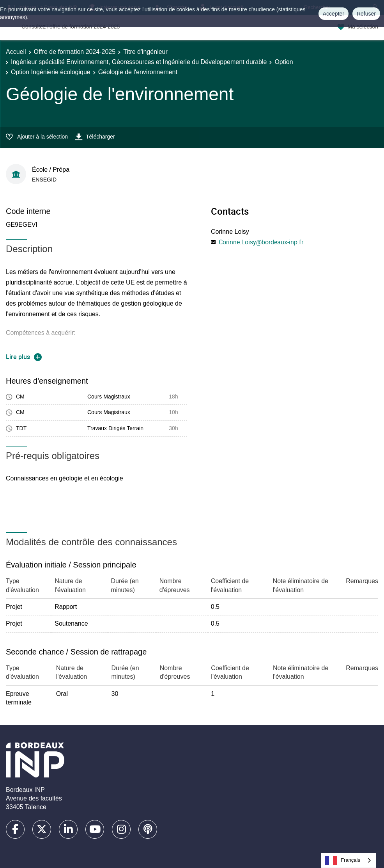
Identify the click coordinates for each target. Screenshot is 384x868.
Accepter (334, 14)
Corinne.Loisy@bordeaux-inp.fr (261, 242)
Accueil (16, 52)
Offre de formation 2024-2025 (75, 52)
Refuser (366, 14)
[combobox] (349, 860)
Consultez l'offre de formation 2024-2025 (71, 27)
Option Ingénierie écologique (51, 72)
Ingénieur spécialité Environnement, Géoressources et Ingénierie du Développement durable (139, 62)
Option (284, 62)
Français (343, 861)
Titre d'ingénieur (145, 52)
